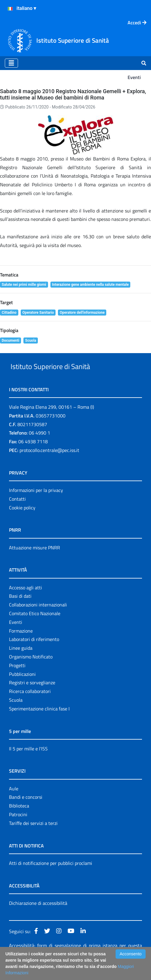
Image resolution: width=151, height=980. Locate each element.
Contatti (17, 513)
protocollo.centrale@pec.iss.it (49, 464)
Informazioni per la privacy (36, 504)
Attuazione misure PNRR (35, 561)
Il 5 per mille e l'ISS (28, 762)
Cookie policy (22, 521)
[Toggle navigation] (11, 63)
